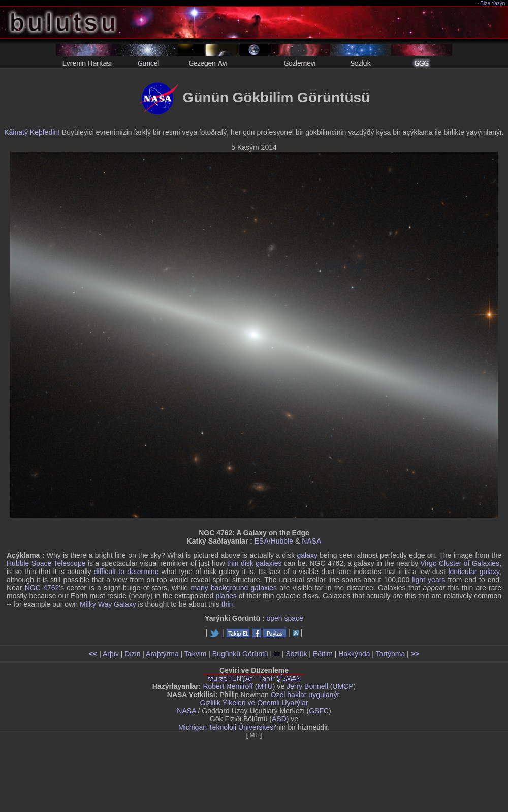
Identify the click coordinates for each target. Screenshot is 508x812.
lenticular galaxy (474, 572)
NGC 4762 (42, 588)
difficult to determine (126, 572)
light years (428, 580)
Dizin (132, 654)
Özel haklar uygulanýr (305, 695)
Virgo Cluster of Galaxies (460, 563)
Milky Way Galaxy (108, 604)
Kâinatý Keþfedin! (32, 132)
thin (233, 563)
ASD (279, 719)
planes (226, 596)
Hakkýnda (354, 654)
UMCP (343, 686)
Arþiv (111, 654)
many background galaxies (233, 588)
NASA (311, 541)
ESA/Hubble (274, 541)
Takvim (196, 654)
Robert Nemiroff (228, 686)
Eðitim (323, 654)
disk (247, 563)
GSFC (319, 711)
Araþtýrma (162, 654)
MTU (265, 686)
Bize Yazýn (493, 3)
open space (284, 618)
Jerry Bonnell (307, 686)
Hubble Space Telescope (46, 563)
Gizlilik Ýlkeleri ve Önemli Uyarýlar (254, 703)
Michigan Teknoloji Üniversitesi (227, 727)
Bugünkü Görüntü (240, 654)
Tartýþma (391, 654)
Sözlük (296, 654)
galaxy (307, 555)
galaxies (268, 563)
